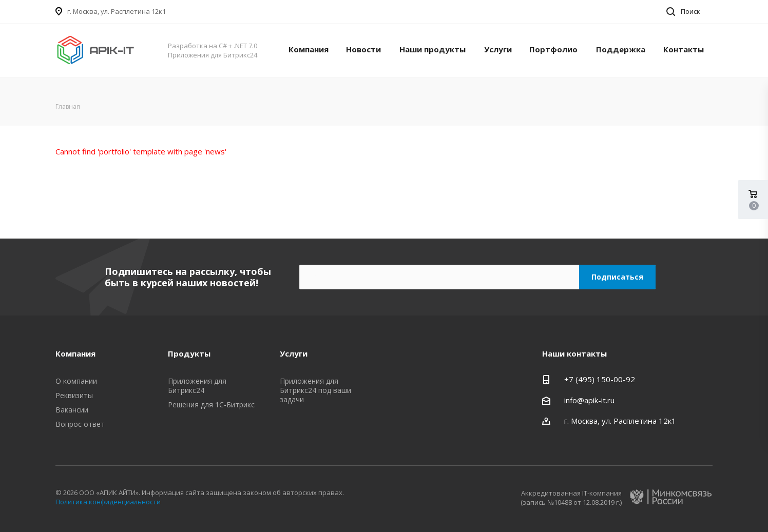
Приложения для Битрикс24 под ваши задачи (315, 390)
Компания (309, 49)
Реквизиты (74, 395)
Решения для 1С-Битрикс (211, 405)
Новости (363, 49)
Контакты (684, 49)
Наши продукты (433, 49)
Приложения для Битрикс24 (197, 386)
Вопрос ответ (80, 424)
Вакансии (72, 410)
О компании (76, 381)
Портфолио (553, 49)
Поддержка (621, 49)
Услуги (498, 49)
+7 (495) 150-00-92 (600, 379)
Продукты (189, 353)
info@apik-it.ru (589, 400)
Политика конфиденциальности (108, 502)
